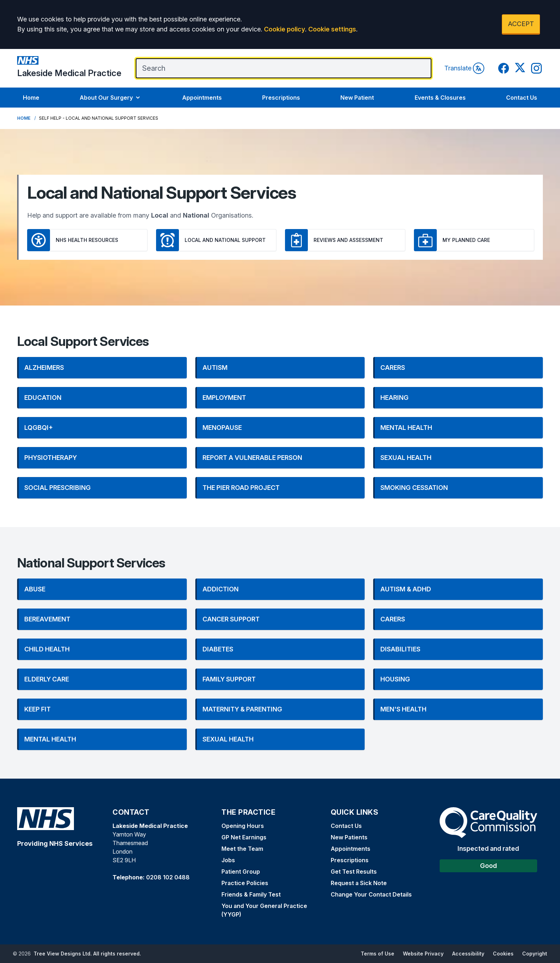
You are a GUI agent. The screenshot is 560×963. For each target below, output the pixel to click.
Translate (464, 68)
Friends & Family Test (251, 894)
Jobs (228, 860)
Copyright (535, 954)
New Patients (349, 837)
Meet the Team (242, 849)
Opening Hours (243, 826)
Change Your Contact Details (371, 894)
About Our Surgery (111, 98)
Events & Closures (440, 98)
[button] (102, 368)
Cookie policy (284, 29)
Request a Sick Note (359, 883)
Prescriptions (281, 98)
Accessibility (468, 954)
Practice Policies (245, 883)
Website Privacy (423, 954)
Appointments (202, 98)
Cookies (503, 954)
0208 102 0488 (168, 877)
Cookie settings (332, 29)
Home (31, 98)
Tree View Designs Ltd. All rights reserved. (87, 954)
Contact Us (522, 98)
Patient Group (241, 872)
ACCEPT (521, 24)
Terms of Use (377, 954)
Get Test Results (354, 872)
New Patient (357, 98)
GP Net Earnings (244, 837)
